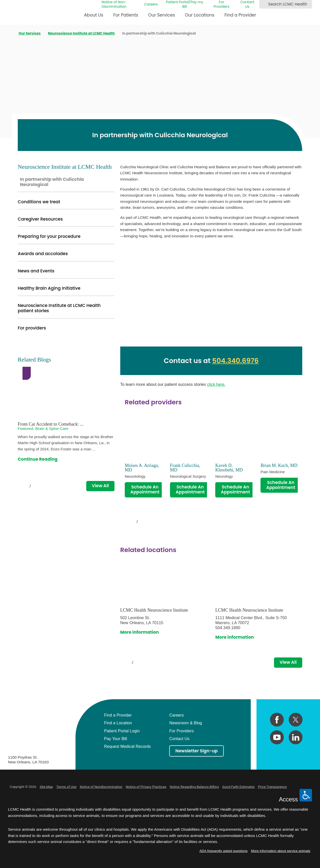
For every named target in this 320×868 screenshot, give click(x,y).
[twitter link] (296, 720)
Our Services (162, 15)
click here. (216, 384)
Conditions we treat (39, 202)
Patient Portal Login (122, 731)
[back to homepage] (10, 33)
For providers (32, 328)
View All (288, 662)
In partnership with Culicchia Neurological (52, 182)
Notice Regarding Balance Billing (194, 787)
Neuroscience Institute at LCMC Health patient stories (59, 308)
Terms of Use (66, 787)
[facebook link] (277, 720)
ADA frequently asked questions (224, 851)
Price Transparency (272, 787)
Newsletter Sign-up (197, 751)
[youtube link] (277, 737)
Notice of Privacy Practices (146, 787)
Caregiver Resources (40, 219)
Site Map (46, 787)
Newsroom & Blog (186, 723)
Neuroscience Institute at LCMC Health (81, 34)
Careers (151, 5)
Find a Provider (240, 15)
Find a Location (118, 723)
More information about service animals (281, 851)
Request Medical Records (127, 746)
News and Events (36, 271)
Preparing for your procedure (49, 236)
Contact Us (247, 5)
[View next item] (147, 522)
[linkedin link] (296, 737)
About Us (94, 15)
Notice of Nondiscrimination (101, 787)
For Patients (126, 15)
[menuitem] (94, 17)
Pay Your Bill (115, 739)
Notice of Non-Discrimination (114, 5)
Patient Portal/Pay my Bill (185, 5)
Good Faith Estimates (238, 787)
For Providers (221, 5)
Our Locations (200, 15)
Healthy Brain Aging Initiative (49, 288)
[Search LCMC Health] (264, 4)
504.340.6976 (235, 361)
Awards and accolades (43, 254)
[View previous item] (127, 522)
